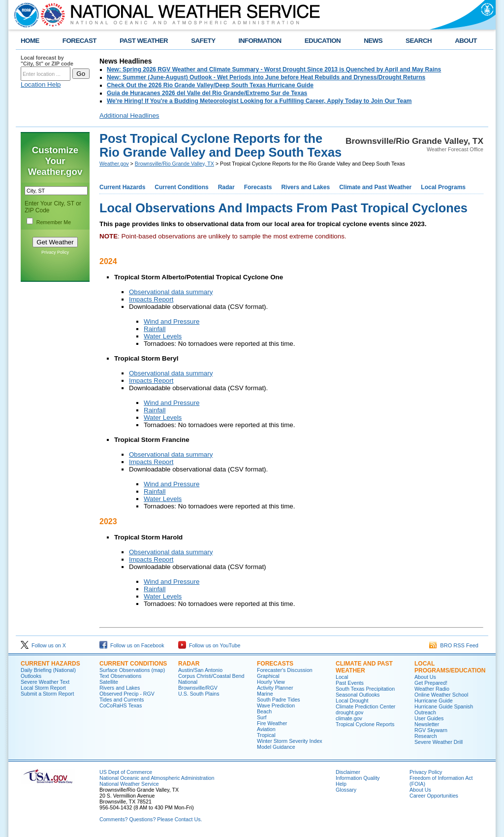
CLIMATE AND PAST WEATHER (364, 667)
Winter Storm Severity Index (290, 741)
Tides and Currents (122, 700)
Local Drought (352, 701)
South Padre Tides (279, 700)
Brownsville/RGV (198, 688)
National (188, 682)
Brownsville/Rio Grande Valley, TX (174, 164)
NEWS (373, 41)
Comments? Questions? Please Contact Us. (151, 819)
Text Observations (120, 676)
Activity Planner (275, 688)
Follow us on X (43, 645)
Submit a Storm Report (47, 694)
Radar (226, 187)
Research (426, 736)
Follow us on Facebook (132, 645)
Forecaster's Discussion (285, 670)
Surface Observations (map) (132, 670)
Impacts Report (151, 299)
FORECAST (79, 41)
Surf (262, 717)
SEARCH (419, 41)
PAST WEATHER (144, 41)
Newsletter (427, 724)
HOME (30, 41)
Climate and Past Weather (375, 187)
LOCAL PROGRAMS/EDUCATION (450, 667)
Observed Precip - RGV (127, 694)
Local (342, 677)
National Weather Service (129, 784)
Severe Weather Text (45, 682)
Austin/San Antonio (200, 670)
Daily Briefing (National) (48, 670)
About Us (425, 677)
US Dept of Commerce (126, 772)
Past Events (350, 683)
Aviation (266, 729)
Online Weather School (441, 695)
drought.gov (349, 712)
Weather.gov (114, 164)
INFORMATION (260, 41)
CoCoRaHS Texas (121, 705)
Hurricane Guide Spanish (444, 706)
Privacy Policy (55, 252)
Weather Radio (432, 689)
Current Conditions (181, 187)
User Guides (429, 718)
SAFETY (203, 41)
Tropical (266, 735)
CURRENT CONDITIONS (133, 664)
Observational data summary (171, 292)
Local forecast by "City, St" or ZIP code (47, 61)
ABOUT (466, 41)
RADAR (189, 664)
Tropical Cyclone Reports (365, 724)
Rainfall (155, 329)
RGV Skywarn (431, 730)
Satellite (109, 682)
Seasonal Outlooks (358, 695)
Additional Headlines (129, 116)
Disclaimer (348, 772)
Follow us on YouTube (209, 645)
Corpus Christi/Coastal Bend (211, 676)
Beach (264, 711)
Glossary (346, 790)
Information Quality (358, 778)
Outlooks (31, 676)
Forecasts (258, 187)
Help (341, 784)
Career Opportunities (434, 796)
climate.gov (349, 718)
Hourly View (271, 682)
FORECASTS (275, 664)
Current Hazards (122, 187)
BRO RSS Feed (454, 645)
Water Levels (163, 336)
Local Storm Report (43, 688)
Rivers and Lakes (305, 187)
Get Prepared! (431, 683)
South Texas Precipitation (365, 689)
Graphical (268, 676)
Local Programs (443, 187)
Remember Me (54, 222)
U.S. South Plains (199, 694)
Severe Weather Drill (439, 742)
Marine (265, 694)
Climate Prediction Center (365, 706)
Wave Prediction (276, 705)
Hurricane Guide (434, 701)
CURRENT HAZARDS (50, 664)
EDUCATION (323, 41)
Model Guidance (276, 747)
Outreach (425, 712)
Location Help (41, 84)
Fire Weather (272, 723)
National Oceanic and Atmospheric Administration (157, 778)
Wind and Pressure (172, 321)
